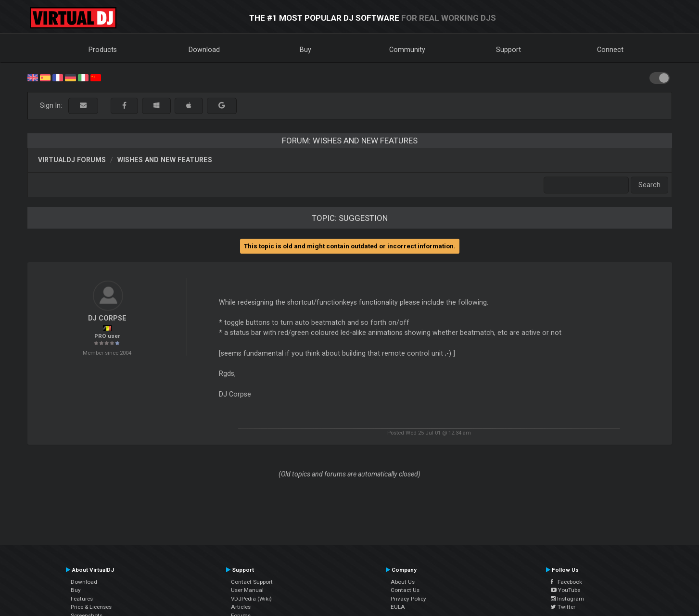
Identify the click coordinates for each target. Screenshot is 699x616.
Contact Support (252, 582)
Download (204, 50)
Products (103, 50)
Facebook (566, 582)
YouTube (566, 590)
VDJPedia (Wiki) (251, 599)
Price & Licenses (91, 607)
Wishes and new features (165, 160)
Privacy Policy (408, 599)
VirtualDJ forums (72, 160)
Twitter (563, 607)
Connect (610, 50)
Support (508, 50)
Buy (305, 50)
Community (407, 50)
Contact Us (405, 590)
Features (82, 599)
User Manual (247, 590)
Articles (241, 607)
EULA (398, 607)
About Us (403, 582)
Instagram (567, 599)
